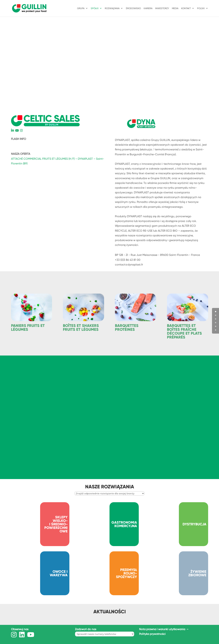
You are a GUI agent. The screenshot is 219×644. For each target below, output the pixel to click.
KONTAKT (186, 8)
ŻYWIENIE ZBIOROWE (197, 573)
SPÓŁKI (95, 8)
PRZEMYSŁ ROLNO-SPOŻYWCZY (126, 573)
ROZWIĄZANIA (112, 8)
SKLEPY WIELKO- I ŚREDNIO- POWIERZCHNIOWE (56, 524)
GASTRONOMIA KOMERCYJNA (124, 524)
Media (175, 8)
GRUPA (81, 8)
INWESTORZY (162, 8)
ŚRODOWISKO (133, 8)
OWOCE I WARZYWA (59, 573)
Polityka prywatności (152, 634)
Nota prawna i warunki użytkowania (162, 629)
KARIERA (148, 8)
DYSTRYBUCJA (194, 524)
